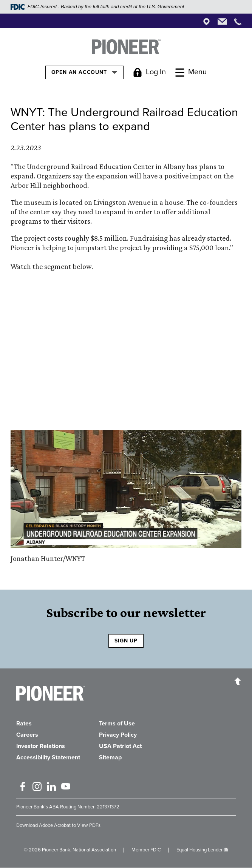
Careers (27, 735)
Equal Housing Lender (199, 850)
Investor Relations (41, 746)
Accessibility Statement (48, 757)
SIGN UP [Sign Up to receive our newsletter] (126, 641)
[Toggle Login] (149, 72)
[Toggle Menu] (191, 72)
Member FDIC (146, 850)
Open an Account (84, 72)
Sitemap (110, 757)
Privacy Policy (118, 735)
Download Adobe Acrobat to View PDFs (58, 825)
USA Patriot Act (120, 746)
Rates (24, 724)
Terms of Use (117, 724)
